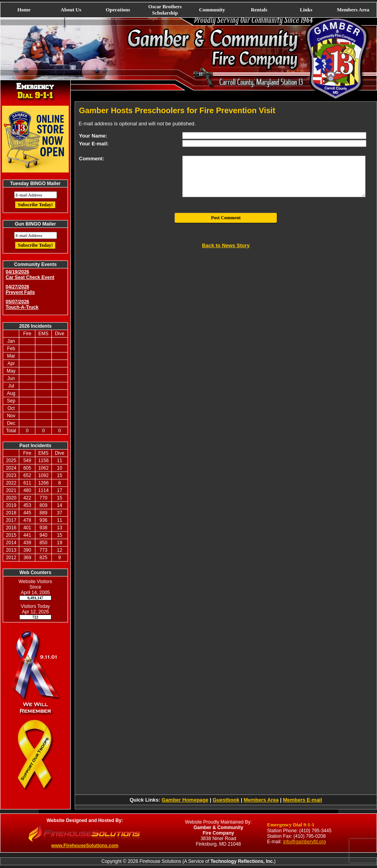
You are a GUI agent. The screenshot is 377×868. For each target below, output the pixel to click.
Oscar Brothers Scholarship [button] (165, 10)
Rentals (259, 10)
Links (306, 10)
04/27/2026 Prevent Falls (20, 290)
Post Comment (226, 218)
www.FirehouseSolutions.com (85, 846)
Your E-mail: (94, 144)
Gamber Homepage (185, 800)
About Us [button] (71, 10)
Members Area (353, 10)
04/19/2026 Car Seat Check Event (30, 275)
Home (24, 10)
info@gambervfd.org (305, 842)
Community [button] (212, 10)
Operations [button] (118, 10)
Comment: (92, 159)
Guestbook (226, 800)
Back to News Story (226, 245)
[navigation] (188, 10)
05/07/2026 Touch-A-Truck (22, 305)
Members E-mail (302, 800)
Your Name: (93, 136)
